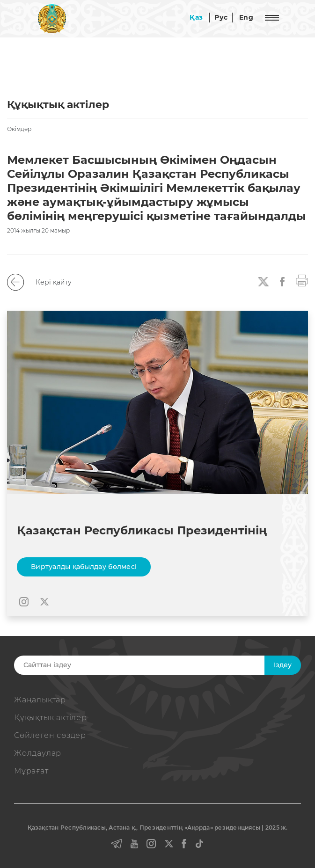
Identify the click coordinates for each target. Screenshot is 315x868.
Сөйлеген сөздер (50, 735)
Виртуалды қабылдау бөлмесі (84, 567)
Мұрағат (31, 771)
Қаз (196, 17)
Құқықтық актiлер (51, 718)
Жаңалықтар (40, 700)
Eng (246, 17)
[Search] (150, 665)
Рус (221, 17)
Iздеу (283, 665)
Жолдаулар (38, 753)
